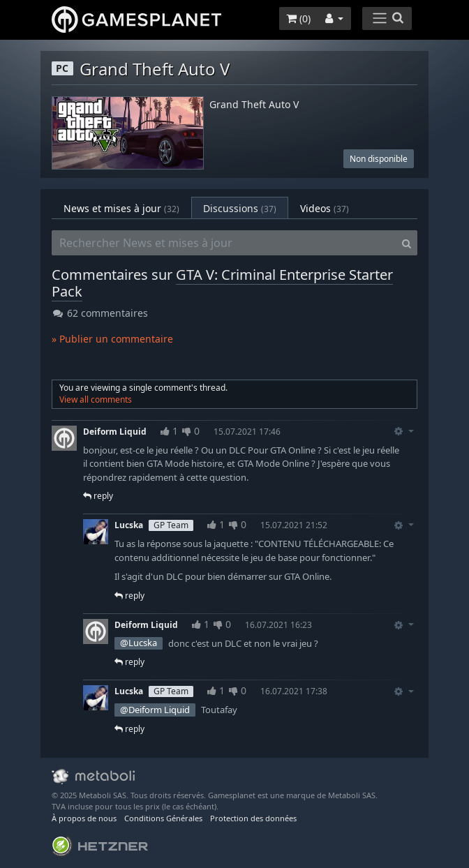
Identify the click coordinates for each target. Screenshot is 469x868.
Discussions (240, 208)
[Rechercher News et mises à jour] (224, 243)
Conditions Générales (163, 818)
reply (98, 496)
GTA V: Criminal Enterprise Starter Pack (222, 283)
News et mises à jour (121, 208)
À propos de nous (84, 818)
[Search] (407, 243)
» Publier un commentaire (112, 339)
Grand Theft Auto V (254, 105)
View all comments (96, 399)
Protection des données (253, 818)
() (298, 18)
